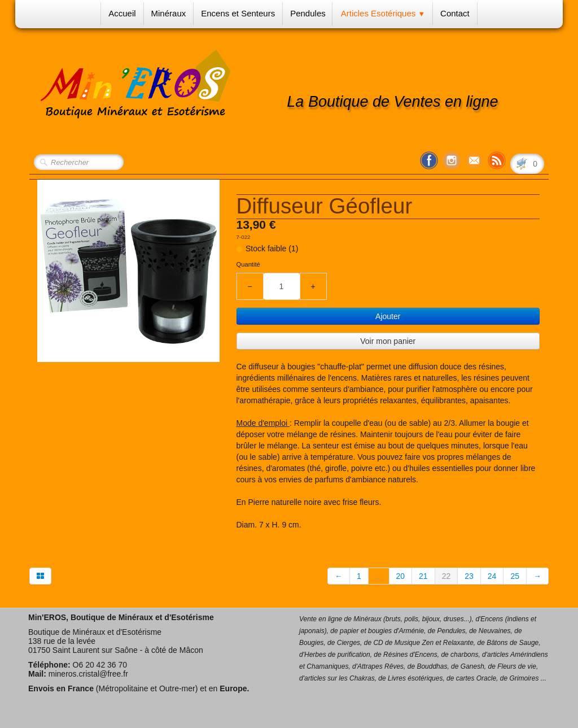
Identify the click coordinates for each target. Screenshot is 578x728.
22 (446, 576)
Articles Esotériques (383, 13)
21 (423, 576)
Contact (455, 13)
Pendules (308, 13)
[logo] (168, 85)
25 (515, 576)
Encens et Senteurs (238, 13)
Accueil (122, 13)
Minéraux (169, 13)
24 (492, 576)
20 (401, 576)
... (379, 576)
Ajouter (388, 316)
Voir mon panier (388, 341)
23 (469, 576)
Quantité (248, 264)
